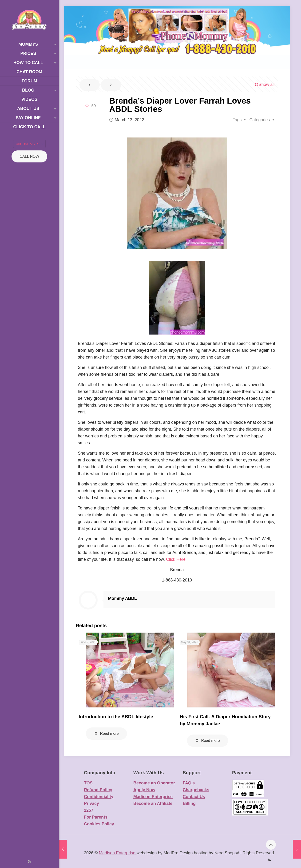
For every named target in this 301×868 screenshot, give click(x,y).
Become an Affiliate (153, 803)
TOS (88, 783)
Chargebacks (196, 790)
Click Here (176, 559)
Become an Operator (154, 783)
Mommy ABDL (123, 598)
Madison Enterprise (153, 797)
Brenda (177, 570)
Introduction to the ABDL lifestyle (116, 717)
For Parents (96, 817)
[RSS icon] (30, 862)
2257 (89, 810)
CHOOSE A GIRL (30, 144)
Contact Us (194, 797)
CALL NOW (30, 156)
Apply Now (144, 790)
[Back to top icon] (271, 845)
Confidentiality (99, 797)
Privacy (91, 803)
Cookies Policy (99, 824)
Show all (264, 85)
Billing (189, 803)
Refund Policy (98, 790)
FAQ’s (189, 783)
